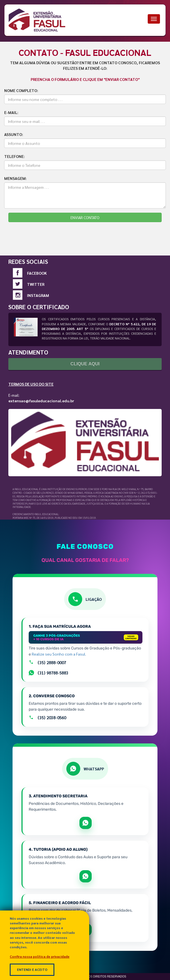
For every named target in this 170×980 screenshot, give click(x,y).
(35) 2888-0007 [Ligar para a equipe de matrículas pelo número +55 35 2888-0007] (47, 662)
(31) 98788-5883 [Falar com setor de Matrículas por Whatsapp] (48, 673)
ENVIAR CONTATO (85, 217)
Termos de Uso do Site (31, 384)
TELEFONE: (14, 156)
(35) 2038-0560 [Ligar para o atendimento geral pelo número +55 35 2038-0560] (47, 718)
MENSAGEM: (15, 178)
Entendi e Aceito (32, 969)
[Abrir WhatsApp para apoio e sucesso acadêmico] (86, 876)
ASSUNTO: (14, 134)
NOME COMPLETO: (21, 90)
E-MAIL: (11, 112)
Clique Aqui (85, 364)
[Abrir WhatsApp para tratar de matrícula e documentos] (86, 823)
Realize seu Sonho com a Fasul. (59, 654)
